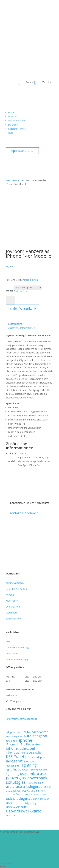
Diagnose (13, 125)
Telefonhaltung (35, 783)
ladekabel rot (13, 766)
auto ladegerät (14, 736)
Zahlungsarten (13, 619)
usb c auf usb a (15, 794)
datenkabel (12, 741)
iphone (26, 740)
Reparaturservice (17, 129)
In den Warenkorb (23, 308)
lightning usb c (17, 774)
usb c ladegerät (19, 798)
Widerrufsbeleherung (17, 659)
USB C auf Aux (13, 791)
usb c (47, 787)
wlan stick (11, 815)
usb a (10, 787)
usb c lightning (41, 799)
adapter (11, 732)
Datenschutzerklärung (17, 648)
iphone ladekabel (20, 748)
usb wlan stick (17, 807)
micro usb (38, 774)
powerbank (37, 778)
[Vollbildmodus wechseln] (4, 863)
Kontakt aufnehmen (24, 513)
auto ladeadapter (36, 732)
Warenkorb (12, 613)
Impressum (12, 654)
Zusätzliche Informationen (22, 328)
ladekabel (30, 761)
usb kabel (14, 803)
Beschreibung (15, 324)
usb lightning (30, 803)
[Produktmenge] (11, 300)
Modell (10, 291)
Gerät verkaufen (17, 121)
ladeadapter (38, 757)
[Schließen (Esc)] (11, 863)
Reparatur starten (22, 151)
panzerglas (16, 778)
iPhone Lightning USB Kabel (24, 753)
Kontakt (10, 595)
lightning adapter (17, 769)
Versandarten (13, 607)
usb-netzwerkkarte (24, 811)
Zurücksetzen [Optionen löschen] (21, 291)
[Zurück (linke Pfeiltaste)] (1, 867)
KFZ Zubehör (18, 757)
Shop (11, 133)
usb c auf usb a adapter (36, 795)
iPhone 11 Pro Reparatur (23, 745)
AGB (8, 642)
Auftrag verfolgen (15, 583)
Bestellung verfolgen (16, 589)
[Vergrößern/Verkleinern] (1, 863)
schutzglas (16, 782)
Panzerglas (18, 180)
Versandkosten (30, 280)
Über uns (13, 116)
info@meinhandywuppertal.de (22, 719)
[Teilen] (7, 863)
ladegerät (14, 761)
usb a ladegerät (29, 787)
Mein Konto (12, 601)
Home (11, 112)
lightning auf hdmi (39, 770)
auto (19, 732)
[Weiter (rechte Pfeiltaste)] (4, 867)
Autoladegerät (35, 736)
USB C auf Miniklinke (33, 791)
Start (8, 180)
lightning (29, 765)
